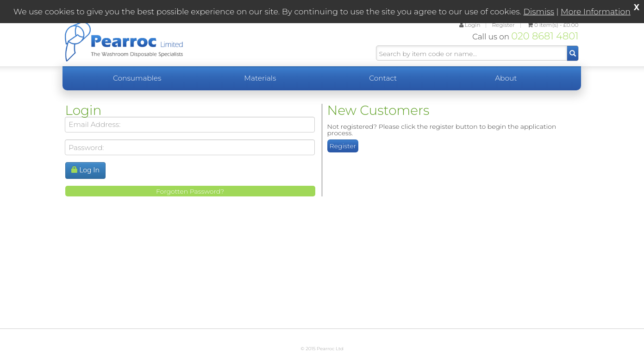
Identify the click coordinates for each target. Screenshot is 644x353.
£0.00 (553, 25)
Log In (86, 170)
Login (470, 25)
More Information (596, 11)
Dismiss (539, 11)
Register (503, 25)
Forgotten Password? (190, 191)
